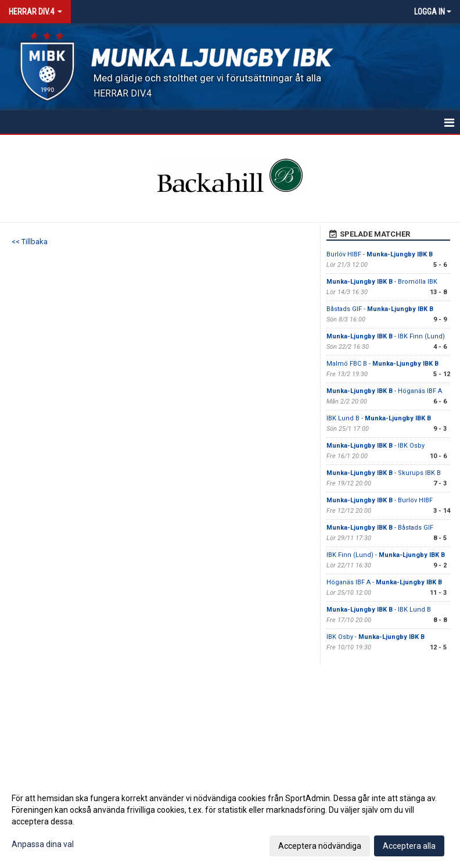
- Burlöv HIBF (380, 500)
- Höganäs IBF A (384, 391)
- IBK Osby (375, 446)
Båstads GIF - (380, 309)
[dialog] (230, 821)
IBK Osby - (375, 637)
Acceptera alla (409, 846)
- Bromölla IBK (382, 282)
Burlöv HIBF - (380, 254)
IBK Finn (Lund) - (386, 555)
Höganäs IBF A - (384, 582)
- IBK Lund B (379, 610)
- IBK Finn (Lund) (386, 336)
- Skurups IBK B (384, 473)
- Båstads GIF (380, 528)
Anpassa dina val (43, 844)
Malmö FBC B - (382, 364)
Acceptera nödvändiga (320, 846)
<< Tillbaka (30, 242)
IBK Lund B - (379, 418)
